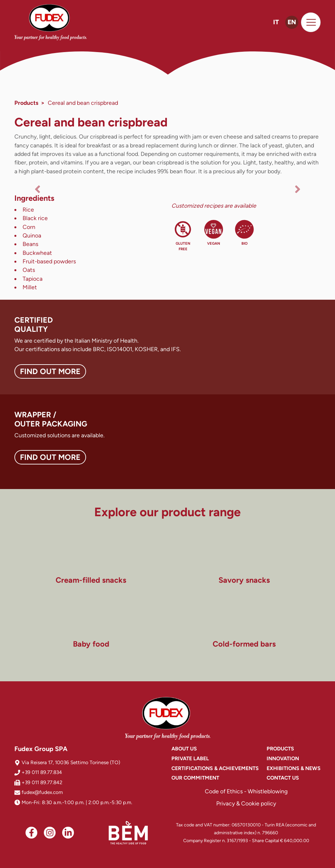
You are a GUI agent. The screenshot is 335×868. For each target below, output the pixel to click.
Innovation (283, 758)
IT (276, 22)
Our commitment (195, 778)
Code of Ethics (224, 791)
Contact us (283, 778)
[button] (37, 189)
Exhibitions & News (294, 768)
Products (26, 103)
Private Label (190, 758)
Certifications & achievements (215, 768)
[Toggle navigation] (311, 22)
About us (184, 749)
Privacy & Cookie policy (246, 803)
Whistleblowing (268, 791)
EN (292, 22)
